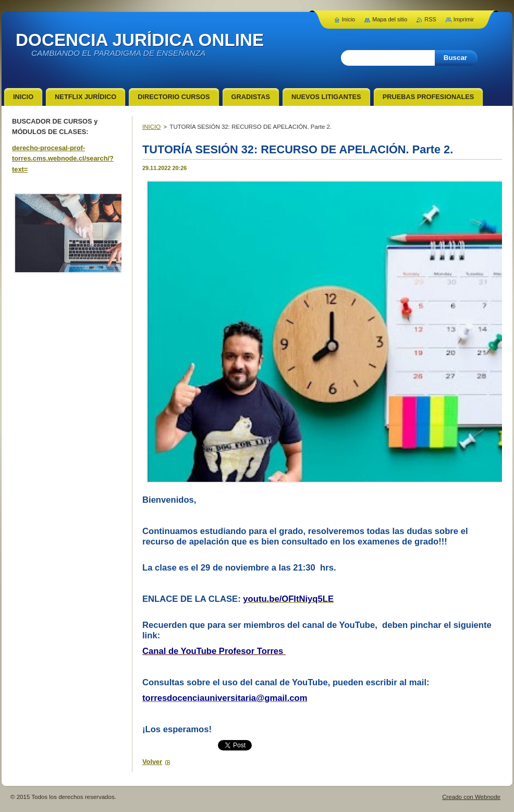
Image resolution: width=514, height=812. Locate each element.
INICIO (151, 127)
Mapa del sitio (390, 19)
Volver (152, 762)
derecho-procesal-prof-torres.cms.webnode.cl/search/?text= (63, 159)
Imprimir (464, 19)
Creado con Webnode (471, 797)
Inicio (348, 19)
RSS (430, 19)
